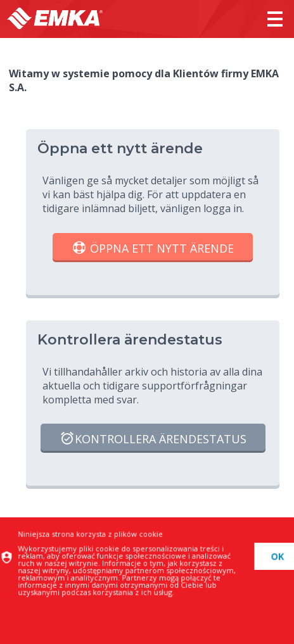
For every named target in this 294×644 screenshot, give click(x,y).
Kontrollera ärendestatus (153, 440)
